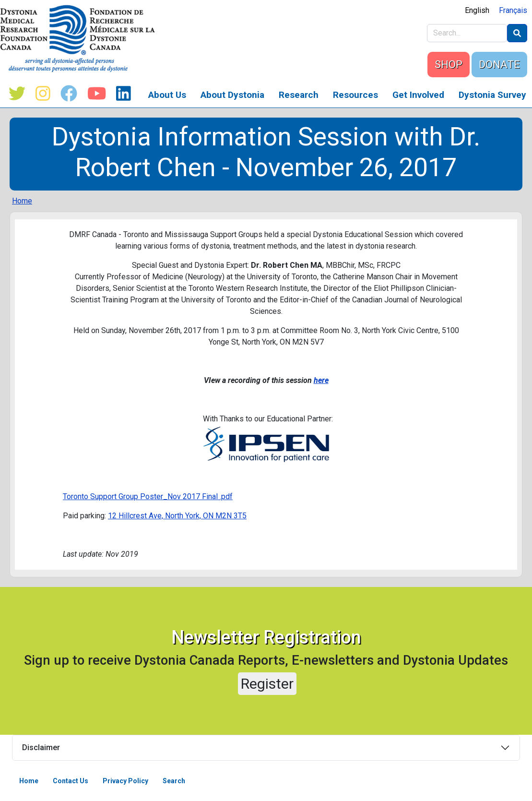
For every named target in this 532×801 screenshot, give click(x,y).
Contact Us (71, 781)
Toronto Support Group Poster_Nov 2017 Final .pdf (148, 496)
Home (22, 201)
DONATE (499, 65)
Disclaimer (41, 747)
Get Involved (418, 95)
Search (174, 781)
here (321, 380)
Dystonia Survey (492, 95)
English (477, 10)
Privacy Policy (125, 781)
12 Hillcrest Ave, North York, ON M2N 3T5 (177, 516)
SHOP (449, 65)
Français (513, 10)
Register (267, 684)
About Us (167, 95)
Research (299, 95)
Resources (355, 95)
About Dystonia (232, 95)
